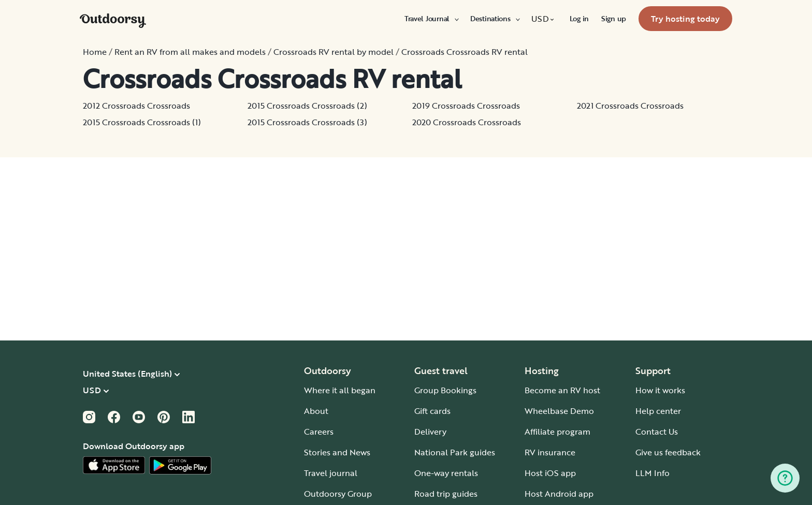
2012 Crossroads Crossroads (136, 106)
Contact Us (657, 432)
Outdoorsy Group (338, 494)
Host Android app (559, 494)
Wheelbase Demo (559, 411)
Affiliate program (557, 432)
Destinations (495, 19)
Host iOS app (550, 473)
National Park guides (455, 452)
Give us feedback (668, 452)
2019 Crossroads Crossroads (466, 106)
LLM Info (653, 473)
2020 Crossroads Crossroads (467, 122)
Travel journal (331, 473)
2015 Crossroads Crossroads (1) (142, 122)
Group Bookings (445, 390)
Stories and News (337, 452)
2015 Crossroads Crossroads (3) (307, 122)
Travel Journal (431, 19)
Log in (579, 19)
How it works (660, 390)
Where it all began (340, 390)
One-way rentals (446, 473)
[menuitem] (431, 19)
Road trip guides (446, 494)
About (316, 411)
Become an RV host (562, 390)
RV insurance (550, 452)
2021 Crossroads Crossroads (630, 106)
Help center (658, 411)
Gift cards (432, 411)
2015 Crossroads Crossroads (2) (307, 106)
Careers (319, 432)
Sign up (614, 19)
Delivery (430, 432)
